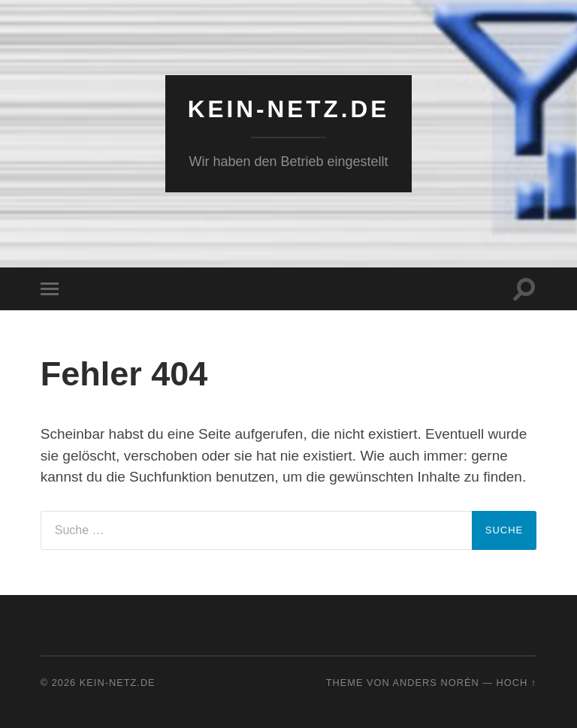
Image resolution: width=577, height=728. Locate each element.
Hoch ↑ (517, 683)
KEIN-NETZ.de (289, 109)
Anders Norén (436, 683)
